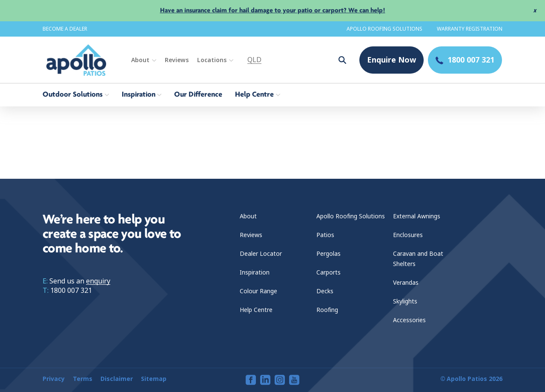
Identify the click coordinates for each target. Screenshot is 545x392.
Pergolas (328, 254)
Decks (325, 291)
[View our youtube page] (294, 380)
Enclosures (408, 235)
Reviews (177, 60)
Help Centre (256, 310)
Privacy (54, 379)
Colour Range (258, 291)
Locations (212, 60)
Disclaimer (117, 379)
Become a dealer (65, 29)
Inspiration (255, 272)
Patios (325, 235)
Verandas (406, 283)
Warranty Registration (470, 29)
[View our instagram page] (280, 380)
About (140, 60)
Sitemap (154, 379)
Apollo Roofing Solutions (384, 29)
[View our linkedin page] (265, 380)
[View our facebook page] (251, 380)
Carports (328, 272)
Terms (83, 379)
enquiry (98, 281)
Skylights (405, 301)
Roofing (327, 310)
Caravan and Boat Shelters (418, 259)
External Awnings (417, 216)
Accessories (409, 320)
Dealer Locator (261, 254)
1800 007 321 (71, 290)
